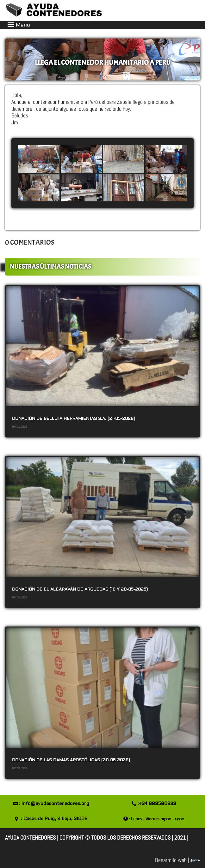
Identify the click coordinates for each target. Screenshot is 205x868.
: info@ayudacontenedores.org (54, 804)
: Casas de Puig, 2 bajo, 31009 (54, 819)
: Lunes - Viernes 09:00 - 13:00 (157, 819)
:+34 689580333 (157, 804)
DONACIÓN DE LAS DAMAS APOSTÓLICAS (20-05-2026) (71, 760)
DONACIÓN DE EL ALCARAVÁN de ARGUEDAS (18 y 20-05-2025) (80, 589)
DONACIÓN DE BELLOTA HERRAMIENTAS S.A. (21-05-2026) (74, 419)
